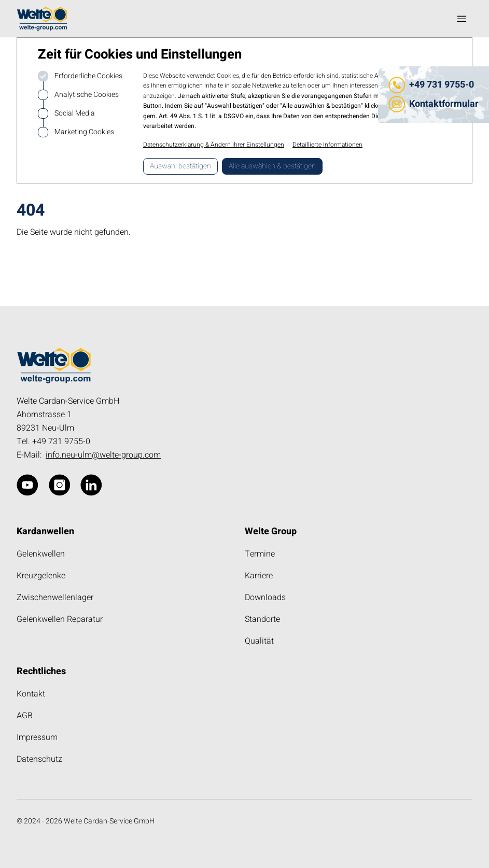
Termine (260, 554)
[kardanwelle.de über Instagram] (60, 485)
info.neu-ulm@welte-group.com (103, 455)
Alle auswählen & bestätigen (272, 166)
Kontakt (31, 694)
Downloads (265, 597)
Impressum (37, 737)
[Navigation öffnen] (462, 19)
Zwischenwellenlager (55, 597)
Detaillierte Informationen (327, 145)
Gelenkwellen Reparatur (60, 619)
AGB (25, 716)
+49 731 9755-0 (442, 85)
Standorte (262, 619)
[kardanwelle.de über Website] (27, 485)
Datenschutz (39, 759)
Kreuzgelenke (41, 576)
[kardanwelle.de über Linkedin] (91, 485)
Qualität (259, 641)
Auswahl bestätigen (180, 166)
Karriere (259, 576)
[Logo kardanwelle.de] (42, 19)
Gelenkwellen (41, 554)
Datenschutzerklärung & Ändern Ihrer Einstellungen (214, 145)
